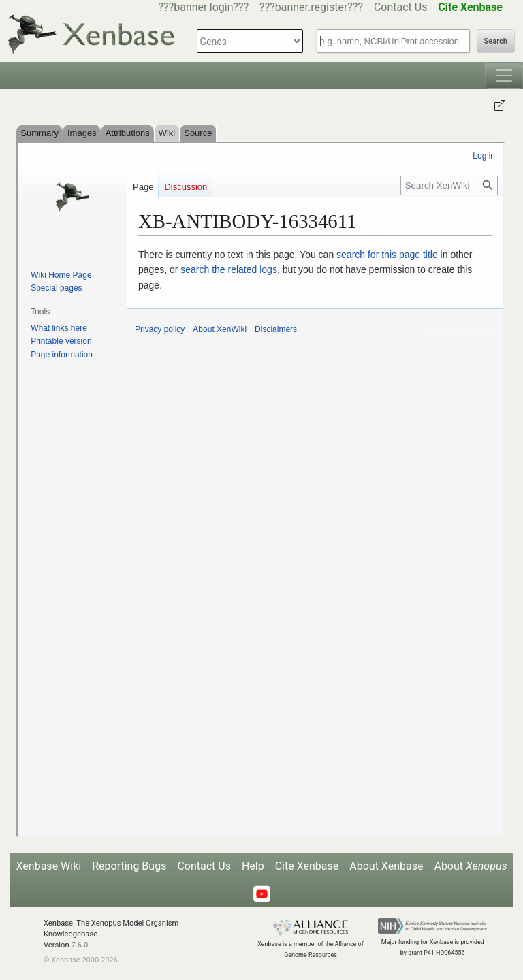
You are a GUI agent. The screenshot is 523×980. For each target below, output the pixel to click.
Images (82, 133)
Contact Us (401, 7)
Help (253, 866)
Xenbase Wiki (49, 866)
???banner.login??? (204, 7)
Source (198, 133)
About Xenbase (386, 866)
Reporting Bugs (129, 866)
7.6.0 (79, 945)
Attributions (128, 133)
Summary (39, 133)
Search (496, 41)
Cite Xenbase (307, 866)
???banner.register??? (311, 7)
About (470, 866)
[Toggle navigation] (504, 76)
